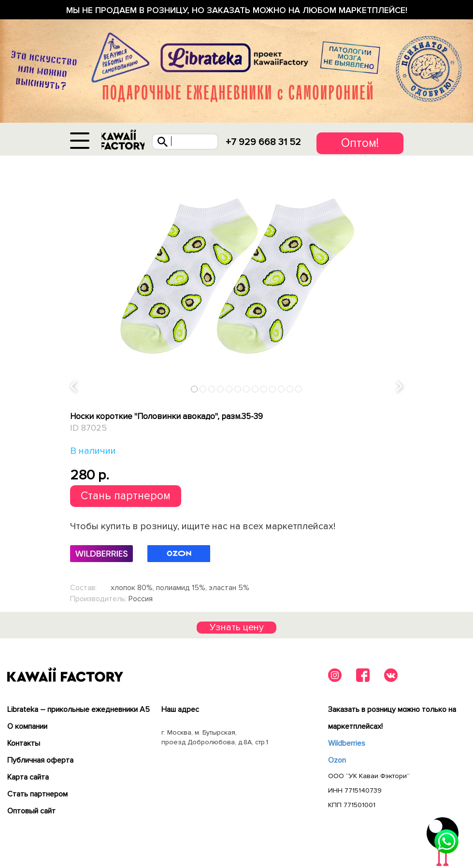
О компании (27, 728)
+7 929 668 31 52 (267, 142)
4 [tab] (221, 391)
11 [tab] (282, 391)
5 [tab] (229, 391)
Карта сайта (28, 779)
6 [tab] (238, 391)
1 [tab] (194, 391)
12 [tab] (290, 391)
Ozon (337, 762)
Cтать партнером (37, 796)
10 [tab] (273, 391)
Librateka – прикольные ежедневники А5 (79, 711)
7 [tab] (247, 391)
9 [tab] (264, 391)
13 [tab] (299, 391)
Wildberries (347, 745)
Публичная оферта (40, 762)
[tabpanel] (237, 278)
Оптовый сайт (31, 813)
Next (400, 389)
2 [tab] (203, 391)
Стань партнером (126, 498)
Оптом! (360, 143)
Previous (73, 389)
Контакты (24, 745)
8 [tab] (255, 391)
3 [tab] (212, 391)
